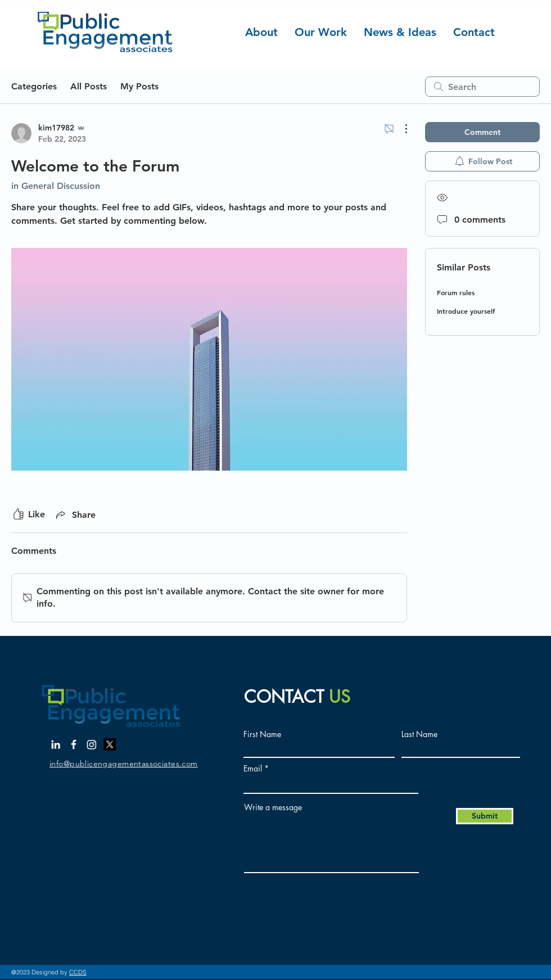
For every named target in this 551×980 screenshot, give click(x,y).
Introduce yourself (466, 311)
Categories (34, 86)
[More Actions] (400, 129)
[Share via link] (75, 514)
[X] (110, 744)
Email (253, 769)
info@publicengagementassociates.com (124, 764)
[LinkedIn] (56, 744)
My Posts (139, 86)
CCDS (78, 972)
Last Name (419, 734)
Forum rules (456, 292)
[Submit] (485, 816)
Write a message (273, 807)
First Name (262, 734)
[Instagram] (92, 744)
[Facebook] (74, 744)
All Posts (89, 86)
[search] (482, 87)
